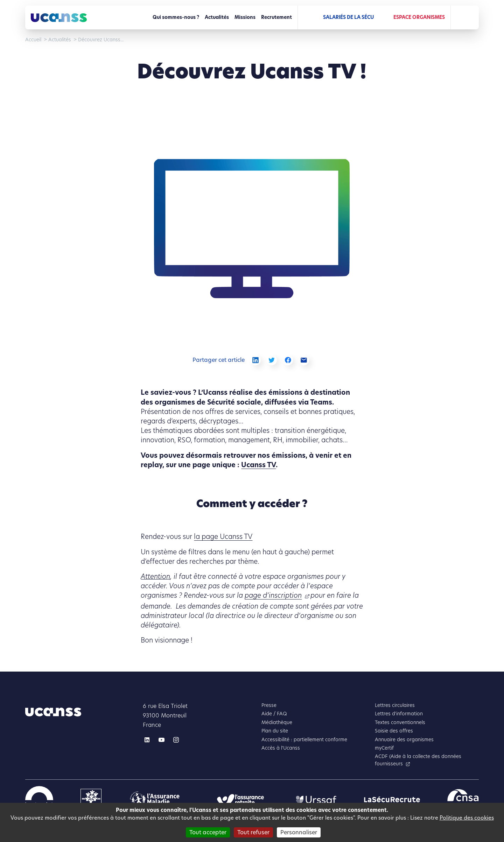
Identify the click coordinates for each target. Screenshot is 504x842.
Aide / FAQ (274, 714)
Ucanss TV (258, 465)
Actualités (217, 17)
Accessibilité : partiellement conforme (304, 740)
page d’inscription (273, 595)
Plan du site (275, 731)
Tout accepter (208, 832)
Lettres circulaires (395, 705)
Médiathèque (277, 722)
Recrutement (276, 17)
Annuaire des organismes (404, 740)
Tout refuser (253, 832)
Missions (245, 17)
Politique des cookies (467, 818)
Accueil (33, 40)
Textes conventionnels (400, 722)
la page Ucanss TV (223, 537)
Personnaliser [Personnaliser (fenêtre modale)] (299, 832)
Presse (269, 705)
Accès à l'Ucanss (281, 748)
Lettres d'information (399, 714)
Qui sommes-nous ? (176, 17)
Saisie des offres (394, 731)
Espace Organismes (419, 17)
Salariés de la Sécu (348, 17)
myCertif (384, 748)
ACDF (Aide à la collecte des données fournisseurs (418, 760)
